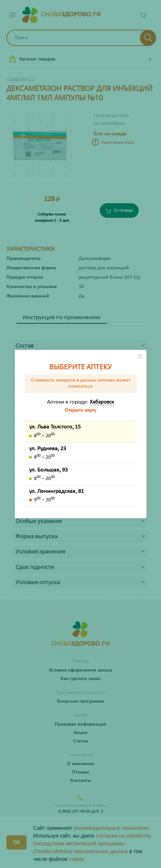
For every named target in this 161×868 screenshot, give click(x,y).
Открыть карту (80, 410)
